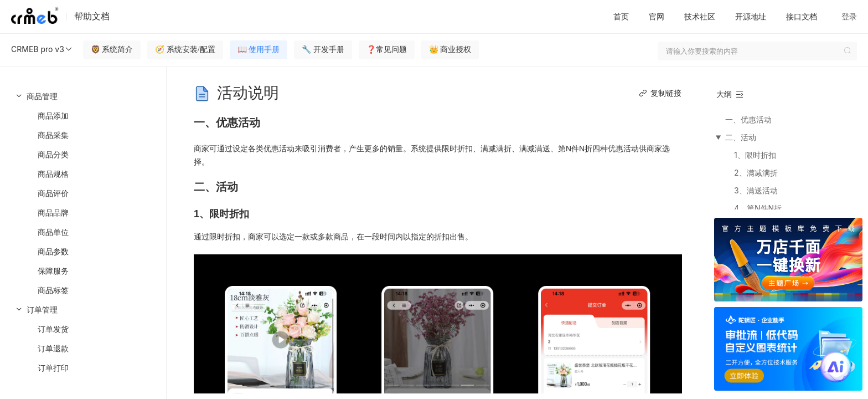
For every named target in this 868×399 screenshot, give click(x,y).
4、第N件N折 (758, 208)
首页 (621, 16)
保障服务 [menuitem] (53, 271)
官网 (657, 16)
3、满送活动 (756, 190)
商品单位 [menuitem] (53, 232)
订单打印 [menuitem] (53, 368)
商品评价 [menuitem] (53, 193)
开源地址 (751, 16)
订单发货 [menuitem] (53, 329)
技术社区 (700, 16)
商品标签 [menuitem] (53, 290)
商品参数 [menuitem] (53, 251)
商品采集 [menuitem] (53, 135)
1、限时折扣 (755, 155)
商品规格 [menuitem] (53, 174)
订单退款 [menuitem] (53, 348)
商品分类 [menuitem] (53, 154)
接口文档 (802, 16)
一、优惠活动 (748, 119)
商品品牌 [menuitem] (53, 213)
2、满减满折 (756, 173)
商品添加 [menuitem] (53, 116)
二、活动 (741, 137)
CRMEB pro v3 (42, 49)
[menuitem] (83, 193)
